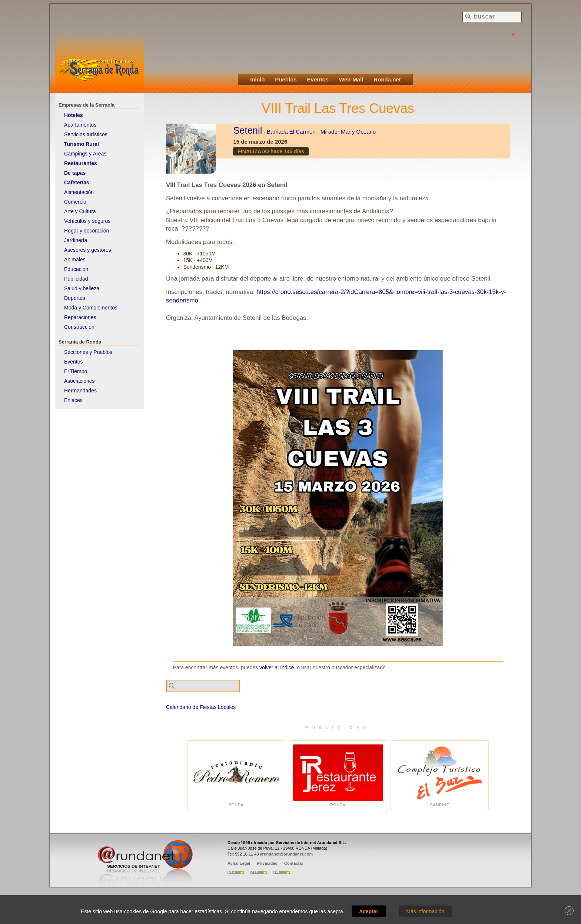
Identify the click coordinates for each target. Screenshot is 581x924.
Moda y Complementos (91, 308)
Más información (425, 911)
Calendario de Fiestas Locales (201, 707)
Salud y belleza (82, 288)
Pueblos (286, 79)
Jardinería (76, 240)
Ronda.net (387, 79)
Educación (76, 269)
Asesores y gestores (88, 250)
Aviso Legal (239, 863)
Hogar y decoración (87, 231)
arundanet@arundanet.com (286, 854)
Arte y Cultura (80, 211)
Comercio (75, 202)
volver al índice (277, 667)
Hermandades (80, 391)
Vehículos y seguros (87, 221)
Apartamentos (80, 125)
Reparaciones (80, 317)
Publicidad (76, 279)
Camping (440, 776)
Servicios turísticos (86, 134)
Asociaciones (79, 381)
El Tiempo (76, 371)
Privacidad (267, 863)
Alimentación (79, 192)
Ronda (236, 776)
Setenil (248, 130)
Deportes (75, 298)
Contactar (294, 863)
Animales (75, 260)
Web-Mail (351, 79)
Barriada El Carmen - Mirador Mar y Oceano (321, 132)
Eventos (318, 79)
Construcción (79, 327)
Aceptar (369, 911)
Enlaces (73, 400)
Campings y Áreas (85, 154)
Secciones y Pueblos (88, 352)
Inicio (257, 79)
